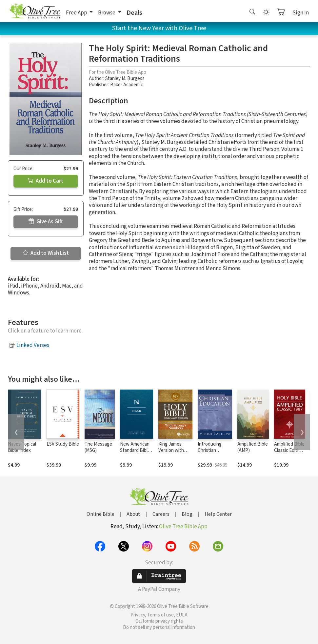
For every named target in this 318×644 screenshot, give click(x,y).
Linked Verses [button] (33, 345)
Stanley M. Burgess (125, 79)
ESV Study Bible (63, 444)
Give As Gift (46, 222)
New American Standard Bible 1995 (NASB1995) (135, 453)
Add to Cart (46, 181)
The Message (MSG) (98, 447)
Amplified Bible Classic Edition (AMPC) (289, 450)
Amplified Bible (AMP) (253, 447)
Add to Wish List (46, 253)
